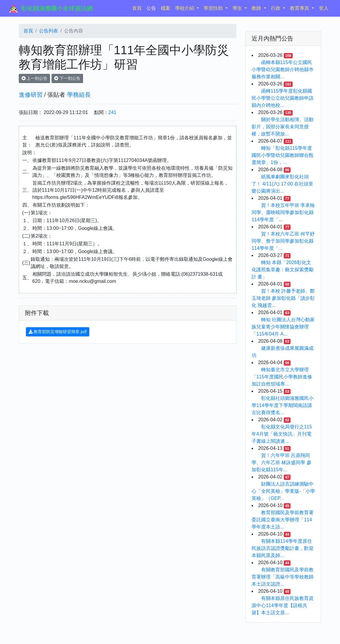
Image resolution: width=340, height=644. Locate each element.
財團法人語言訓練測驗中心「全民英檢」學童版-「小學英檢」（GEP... (283, 491)
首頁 (138, 8)
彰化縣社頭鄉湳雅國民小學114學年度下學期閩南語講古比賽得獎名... (283, 405)
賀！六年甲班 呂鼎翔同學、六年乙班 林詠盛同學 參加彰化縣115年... (281, 463)
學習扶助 (214, 8)
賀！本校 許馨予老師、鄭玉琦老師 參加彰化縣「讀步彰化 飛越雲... (283, 298)
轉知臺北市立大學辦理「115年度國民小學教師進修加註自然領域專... (282, 377)
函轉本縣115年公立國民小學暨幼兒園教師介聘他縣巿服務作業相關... (283, 70)
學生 (238, 8)
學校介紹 (185, 8)
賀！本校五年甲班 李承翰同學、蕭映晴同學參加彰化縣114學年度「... (283, 212)
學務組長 (79, 95)
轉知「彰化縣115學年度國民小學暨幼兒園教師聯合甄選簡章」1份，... (283, 155)
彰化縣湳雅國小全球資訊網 (57, 8)
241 (112, 112)
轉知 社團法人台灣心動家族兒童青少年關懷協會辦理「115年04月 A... (283, 327)
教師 (257, 8)
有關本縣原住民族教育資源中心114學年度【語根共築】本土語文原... (283, 605)
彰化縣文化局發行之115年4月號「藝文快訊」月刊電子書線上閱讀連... (282, 434)
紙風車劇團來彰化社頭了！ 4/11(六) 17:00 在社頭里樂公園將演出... (282, 184)
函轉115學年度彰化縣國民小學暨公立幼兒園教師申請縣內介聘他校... (283, 98)
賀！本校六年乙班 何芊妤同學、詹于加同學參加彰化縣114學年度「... (283, 241)
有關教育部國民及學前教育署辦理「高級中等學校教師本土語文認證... (283, 577)
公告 (151, 8)
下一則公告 (67, 78)
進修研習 (31, 95)
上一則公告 (35, 78)
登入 (324, 8)
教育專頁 (300, 8)
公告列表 (49, 31)
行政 (276, 8)
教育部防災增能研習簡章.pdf (58, 332)
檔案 (166, 8)
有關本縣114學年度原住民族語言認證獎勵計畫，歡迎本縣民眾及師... (283, 548)
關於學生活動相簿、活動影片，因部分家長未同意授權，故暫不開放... (283, 127)
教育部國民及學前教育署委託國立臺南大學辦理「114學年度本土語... (283, 520)
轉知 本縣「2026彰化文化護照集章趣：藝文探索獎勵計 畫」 (283, 270)
